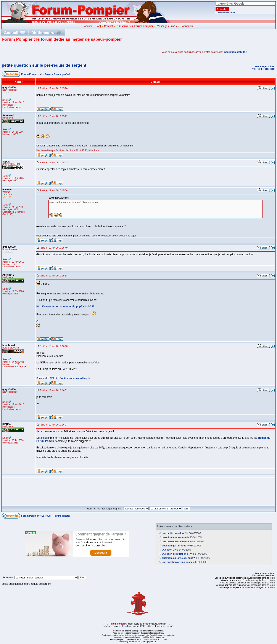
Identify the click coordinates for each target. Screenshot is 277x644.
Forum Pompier (30, 74)
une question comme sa (175, 541)
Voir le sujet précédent (264, 69)
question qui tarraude (174, 546)
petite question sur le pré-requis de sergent (44, 65)
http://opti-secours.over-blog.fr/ (72, 378)
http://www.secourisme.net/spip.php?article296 (65, 307)
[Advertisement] (53, 52)
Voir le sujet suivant (265, 67)
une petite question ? (174, 533)
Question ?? (169, 550)
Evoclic (126, 626)
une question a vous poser (177, 562)
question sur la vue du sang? (178, 558)
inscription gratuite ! (235, 52)
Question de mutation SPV (177, 554)
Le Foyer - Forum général (56, 74)
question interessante (174, 537)
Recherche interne (226, 13)
